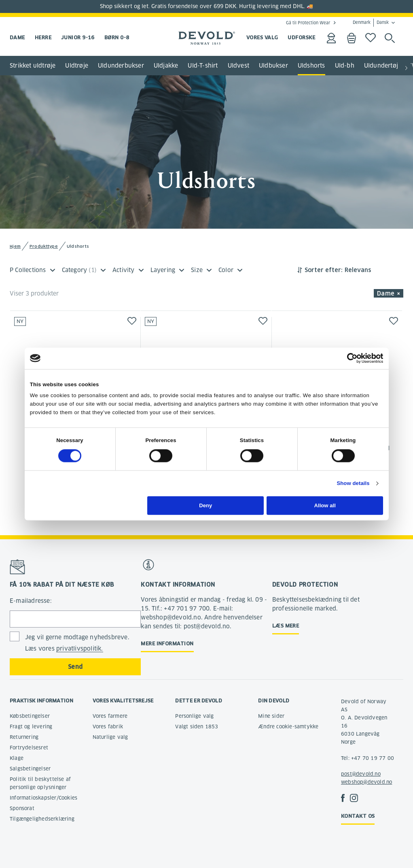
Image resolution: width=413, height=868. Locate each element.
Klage (17, 758)
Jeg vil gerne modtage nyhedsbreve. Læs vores (77, 643)
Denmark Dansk (371, 23)
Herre (43, 37)
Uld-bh (345, 66)
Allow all (325, 505)
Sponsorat (22, 808)
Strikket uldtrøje (33, 66)
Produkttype (44, 246)
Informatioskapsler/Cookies (43, 798)
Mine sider (271, 716)
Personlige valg (194, 716)
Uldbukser (273, 66)
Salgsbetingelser (30, 769)
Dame (17, 37)
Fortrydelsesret (29, 748)
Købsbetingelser (30, 716)
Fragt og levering (31, 727)
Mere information (167, 644)
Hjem (15, 246)
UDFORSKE (301, 37)
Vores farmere (110, 716)
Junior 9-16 (78, 37)
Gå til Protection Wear (308, 23)
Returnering (24, 737)
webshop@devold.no (366, 782)
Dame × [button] (389, 294)
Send (75, 667)
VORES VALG (262, 37)
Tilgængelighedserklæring (42, 819)
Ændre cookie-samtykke (288, 727)
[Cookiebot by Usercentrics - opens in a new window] (348, 358)
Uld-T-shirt (203, 66)
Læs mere (286, 626)
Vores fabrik (108, 727)
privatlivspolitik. (80, 649)
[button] (407, 68)
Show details (353, 483)
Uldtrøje (77, 66)
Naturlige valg (110, 737)
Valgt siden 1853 (197, 727)
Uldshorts (311, 66)
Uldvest (238, 66)
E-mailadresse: (31, 601)
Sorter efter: (324, 270)
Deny (205, 505)
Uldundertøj (381, 66)
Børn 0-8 (117, 37)
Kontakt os (358, 816)
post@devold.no (361, 774)
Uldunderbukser (121, 66)
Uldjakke (166, 66)
